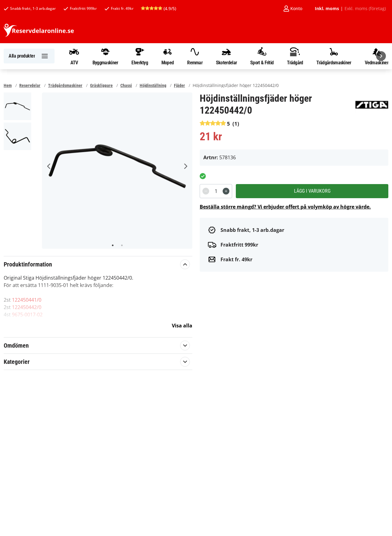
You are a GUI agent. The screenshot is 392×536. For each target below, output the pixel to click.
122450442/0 (27, 307)
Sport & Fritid (262, 56)
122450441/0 (27, 300)
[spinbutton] (216, 191)
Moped (168, 56)
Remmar (195, 56)
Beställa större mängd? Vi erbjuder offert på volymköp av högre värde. (285, 207)
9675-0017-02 (27, 315)
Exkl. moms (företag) (365, 9)
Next (185, 166)
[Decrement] (206, 191)
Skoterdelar (226, 56)
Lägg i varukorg (312, 191)
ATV (74, 56)
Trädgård (295, 56)
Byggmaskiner (105, 56)
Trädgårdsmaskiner (334, 56)
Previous (49, 166)
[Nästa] (381, 56)
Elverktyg (140, 56)
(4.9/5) (158, 8)
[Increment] (226, 191)
